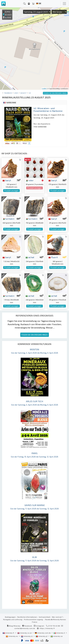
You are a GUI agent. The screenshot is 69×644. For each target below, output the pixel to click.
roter (30, 180)
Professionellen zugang (34, 619)
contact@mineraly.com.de (25, 628)
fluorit (53, 257)
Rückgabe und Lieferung (13, 619)
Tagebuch (8, 93)
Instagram (39, 626)
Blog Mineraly (14, 626)
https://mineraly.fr (47, 628)
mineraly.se (57, 636)
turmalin (8, 219)
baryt (7, 180)
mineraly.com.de (43, 633)
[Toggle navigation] (64, 4)
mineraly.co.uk (25, 633)
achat (30, 257)
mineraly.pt (42, 636)
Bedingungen (10, 617)
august (24, 93)
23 (30, 93)
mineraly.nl (27, 636)
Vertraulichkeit (44, 617)
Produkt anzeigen (11, 191)
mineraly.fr (9, 633)
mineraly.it (60, 633)
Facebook (27, 626)
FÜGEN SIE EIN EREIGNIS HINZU (35, 335)
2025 (16, 93)
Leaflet (44, 89)
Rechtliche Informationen (27, 617)
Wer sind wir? (57, 617)
